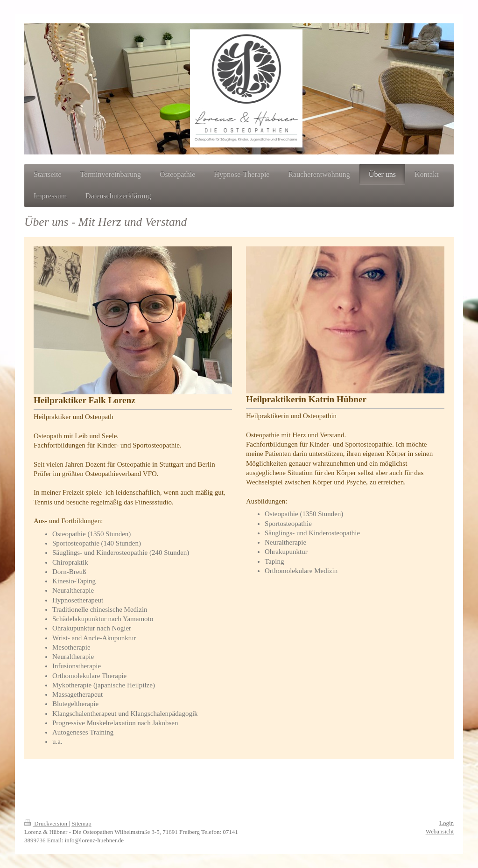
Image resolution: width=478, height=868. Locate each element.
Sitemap (81, 823)
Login (446, 823)
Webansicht (440, 831)
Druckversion (46, 823)
